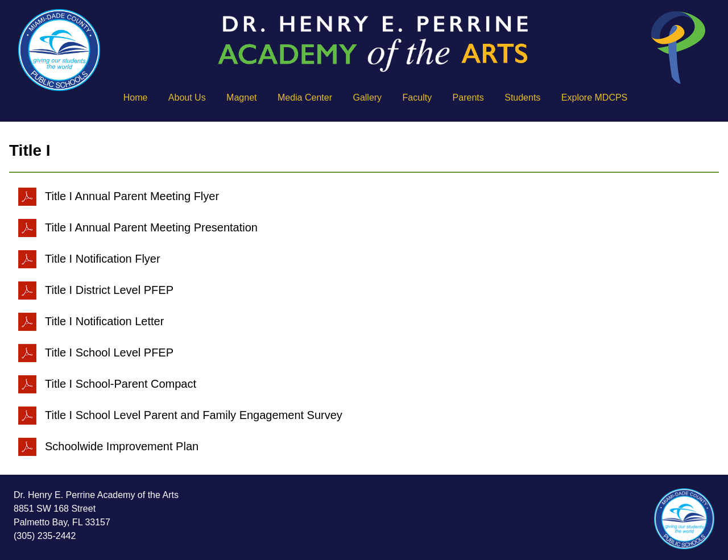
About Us (187, 98)
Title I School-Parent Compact (107, 384)
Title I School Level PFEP (96, 352)
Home (136, 98)
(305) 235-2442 (45, 536)
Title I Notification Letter (91, 321)
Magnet (241, 98)
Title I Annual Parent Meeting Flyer (119, 196)
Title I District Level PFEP (96, 290)
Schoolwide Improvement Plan (108, 446)
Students (522, 98)
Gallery (367, 98)
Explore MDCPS (594, 98)
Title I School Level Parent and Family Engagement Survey (180, 415)
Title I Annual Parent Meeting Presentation (138, 227)
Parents (468, 98)
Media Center (305, 98)
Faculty (417, 98)
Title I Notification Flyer (89, 259)
